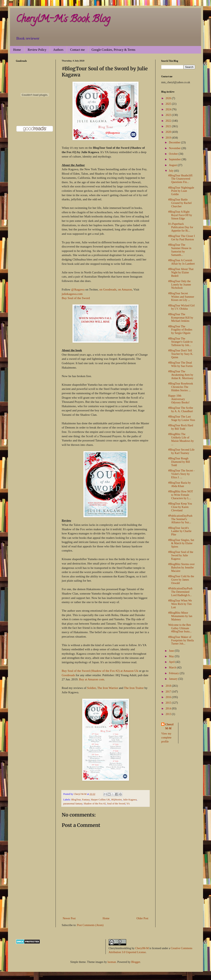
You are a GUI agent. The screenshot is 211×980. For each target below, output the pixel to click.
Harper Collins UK (101, 800)
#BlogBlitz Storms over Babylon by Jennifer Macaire (181, 568)
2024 (169, 109)
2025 (169, 104)
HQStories (117, 800)
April (172, 662)
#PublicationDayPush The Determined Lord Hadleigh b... (180, 592)
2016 (169, 697)
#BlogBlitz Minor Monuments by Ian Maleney (180, 616)
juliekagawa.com (72, 294)
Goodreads (68, 675)
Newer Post (69, 918)
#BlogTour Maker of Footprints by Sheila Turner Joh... (181, 640)
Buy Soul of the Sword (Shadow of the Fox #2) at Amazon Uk (100, 671)
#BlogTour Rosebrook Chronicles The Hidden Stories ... (181, 387)
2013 (169, 714)
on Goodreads (108, 289)
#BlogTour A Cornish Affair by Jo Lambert (181, 262)
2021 (169, 126)
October (174, 154)
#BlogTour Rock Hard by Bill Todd (181, 427)
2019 (169, 138)
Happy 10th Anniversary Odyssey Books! (179, 399)
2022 (169, 121)
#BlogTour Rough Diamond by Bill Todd (179, 462)
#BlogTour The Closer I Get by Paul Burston (182, 238)
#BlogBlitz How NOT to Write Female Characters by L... (181, 495)
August (173, 165)
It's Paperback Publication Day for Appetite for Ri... (181, 227)
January (173, 679)
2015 (169, 703)
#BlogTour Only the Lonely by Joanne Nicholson (180, 285)
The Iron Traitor (134, 688)
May (172, 656)
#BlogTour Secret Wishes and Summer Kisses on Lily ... (181, 297)
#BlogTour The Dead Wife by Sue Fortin (180, 364)
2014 (169, 709)
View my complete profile (166, 737)
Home (17, 50)
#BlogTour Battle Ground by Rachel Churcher (180, 203)
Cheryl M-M (169, 726)
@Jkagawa (78, 289)
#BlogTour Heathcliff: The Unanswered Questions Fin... (181, 179)
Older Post (143, 918)
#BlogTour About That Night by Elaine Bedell (181, 272)
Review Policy (37, 50)
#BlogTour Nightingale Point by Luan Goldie (181, 191)
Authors (58, 50)
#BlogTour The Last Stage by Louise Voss (182, 418)
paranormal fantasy (73, 804)
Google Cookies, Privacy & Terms (113, 50)
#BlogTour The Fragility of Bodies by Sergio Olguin (180, 330)
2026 (169, 98)
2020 (169, 132)
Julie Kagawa (130, 800)
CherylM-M (142, 948)
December (175, 142)
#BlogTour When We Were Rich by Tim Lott (180, 604)
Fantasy (86, 800)
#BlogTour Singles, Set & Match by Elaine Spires (181, 543)
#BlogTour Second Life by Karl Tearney (181, 451)
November (175, 148)
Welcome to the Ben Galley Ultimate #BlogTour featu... (180, 628)
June (172, 651)
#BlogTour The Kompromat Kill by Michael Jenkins (181, 318)
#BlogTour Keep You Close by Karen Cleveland (180, 507)
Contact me (77, 50)
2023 (169, 115)
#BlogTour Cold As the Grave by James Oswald (181, 580)
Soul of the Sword (116, 804)
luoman (112, 962)
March (173, 668)
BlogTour (76, 800)
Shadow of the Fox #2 (95, 804)
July (171, 171)
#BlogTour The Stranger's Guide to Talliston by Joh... (180, 342)
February (174, 673)
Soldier (91, 688)
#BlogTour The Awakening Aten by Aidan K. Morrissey (181, 375)
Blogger (136, 962)
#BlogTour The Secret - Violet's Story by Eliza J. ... (181, 474)
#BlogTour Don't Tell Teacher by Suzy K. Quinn (181, 354)
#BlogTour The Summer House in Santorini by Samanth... (180, 250)
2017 (169, 692)
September (175, 159)
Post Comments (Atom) (90, 925)
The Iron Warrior (108, 688)
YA (128, 804)
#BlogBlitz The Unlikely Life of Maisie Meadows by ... (181, 439)
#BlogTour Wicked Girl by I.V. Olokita (181, 307)
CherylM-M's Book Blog (63, 20)
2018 (169, 686)
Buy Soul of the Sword (76, 298)
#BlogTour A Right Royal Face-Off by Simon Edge (180, 215)
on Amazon (125, 289)
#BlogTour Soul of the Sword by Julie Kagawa (181, 555)
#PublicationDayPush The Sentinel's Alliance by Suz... (180, 519)
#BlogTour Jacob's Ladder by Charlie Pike (180, 531)
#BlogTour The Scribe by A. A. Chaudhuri (181, 410)
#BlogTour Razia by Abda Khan (179, 484)
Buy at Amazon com (92, 679)
